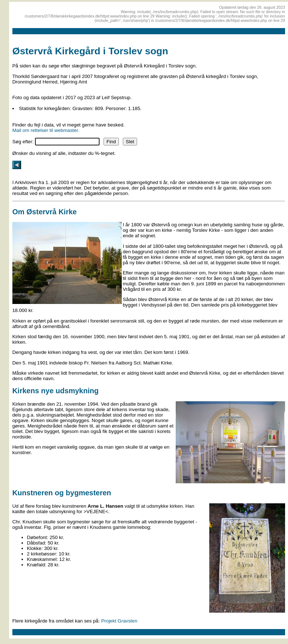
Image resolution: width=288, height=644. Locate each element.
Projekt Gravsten (119, 621)
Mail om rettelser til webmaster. (46, 130)
